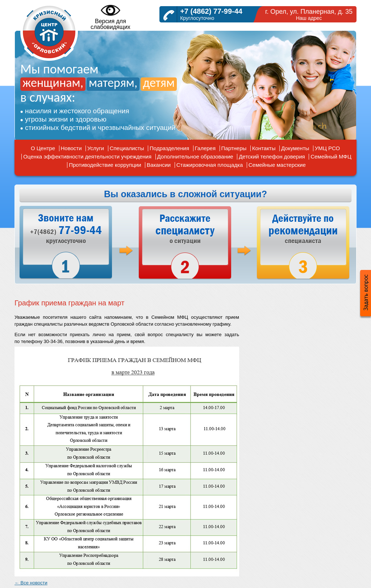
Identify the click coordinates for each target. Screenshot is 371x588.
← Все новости (31, 583)
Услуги (96, 148)
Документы (295, 148)
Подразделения (169, 148)
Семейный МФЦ (331, 156)
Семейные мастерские (277, 165)
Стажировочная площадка (210, 165)
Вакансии (159, 165)
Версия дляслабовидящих (111, 17)
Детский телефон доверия (272, 156)
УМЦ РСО (327, 148)
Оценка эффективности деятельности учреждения (87, 156)
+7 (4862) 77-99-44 (211, 11)
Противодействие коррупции (105, 165)
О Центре (43, 148)
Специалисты (127, 148)
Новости (71, 148)
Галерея (205, 148)
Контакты (264, 148)
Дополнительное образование (195, 156)
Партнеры (234, 148)
